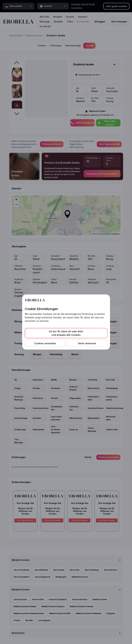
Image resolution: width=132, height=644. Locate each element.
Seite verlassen (87, 343)
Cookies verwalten (45, 343)
